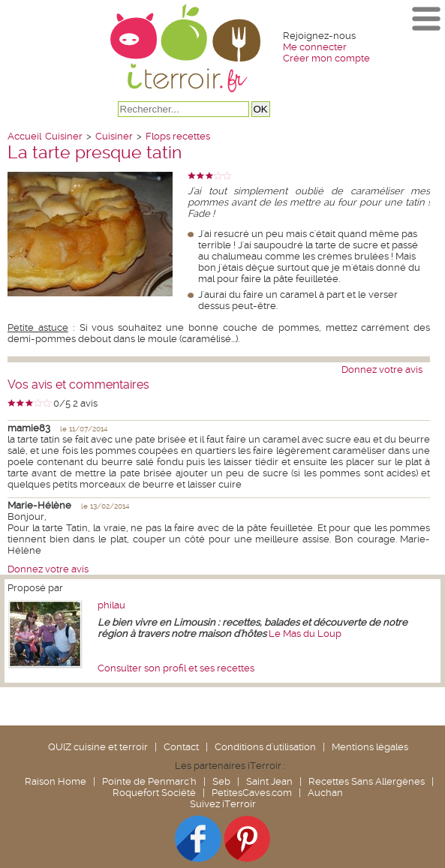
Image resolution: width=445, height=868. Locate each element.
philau (111, 605)
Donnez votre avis (382, 369)
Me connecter (315, 47)
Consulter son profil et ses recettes (176, 668)
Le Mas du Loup (305, 634)
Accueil (24, 136)
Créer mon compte (326, 58)
